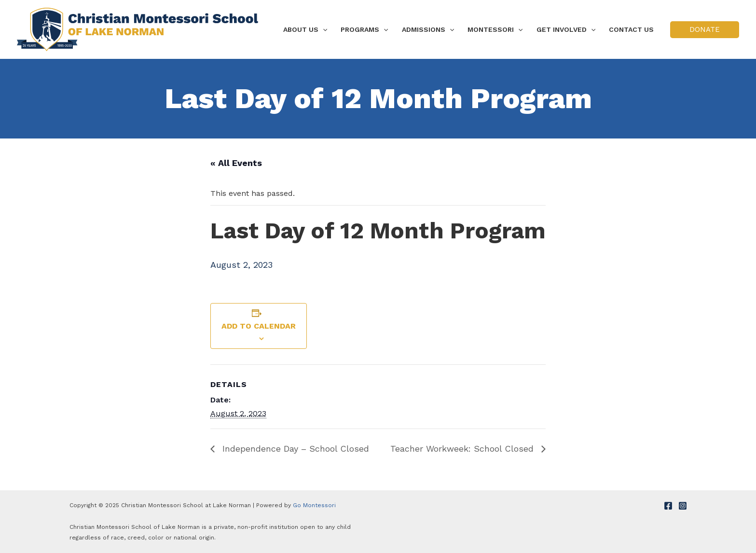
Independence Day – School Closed (294, 449)
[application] (323, 29)
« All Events (236, 163)
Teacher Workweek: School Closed (463, 449)
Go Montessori (314, 505)
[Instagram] (683, 506)
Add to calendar (259, 326)
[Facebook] (668, 506)
